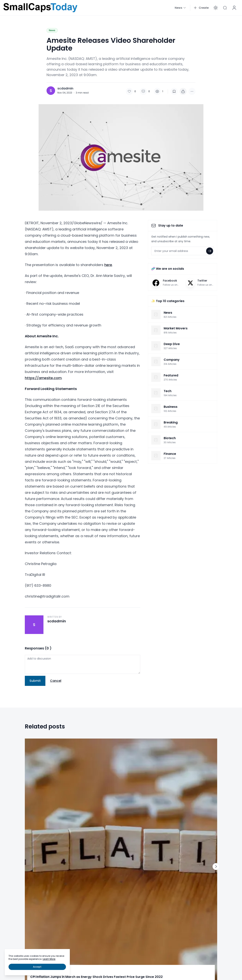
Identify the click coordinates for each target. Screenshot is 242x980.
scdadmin (65, 88)
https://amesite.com (43, 378)
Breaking (12, 877)
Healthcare (73, 893)
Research (130, 901)
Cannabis (72, 901)
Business (12, 893)
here (108, 265)
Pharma (70, 877)
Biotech (70, 885)
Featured (12, 885)
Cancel (56, 681)
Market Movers (107, 798)
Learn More (49, 959)
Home (10, 868)
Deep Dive (38, 798)
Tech (128, 877)
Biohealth (72, 868)
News (52, 30)
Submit (35, 681)
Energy (129, 885)
